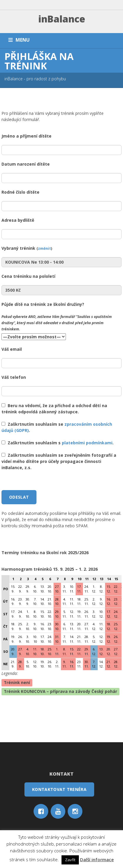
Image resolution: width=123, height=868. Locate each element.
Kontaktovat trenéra (59, 789)
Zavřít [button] (70, 860)
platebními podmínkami (87, 443)
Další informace (97, 859)
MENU (23, 40)
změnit (44, 248)
